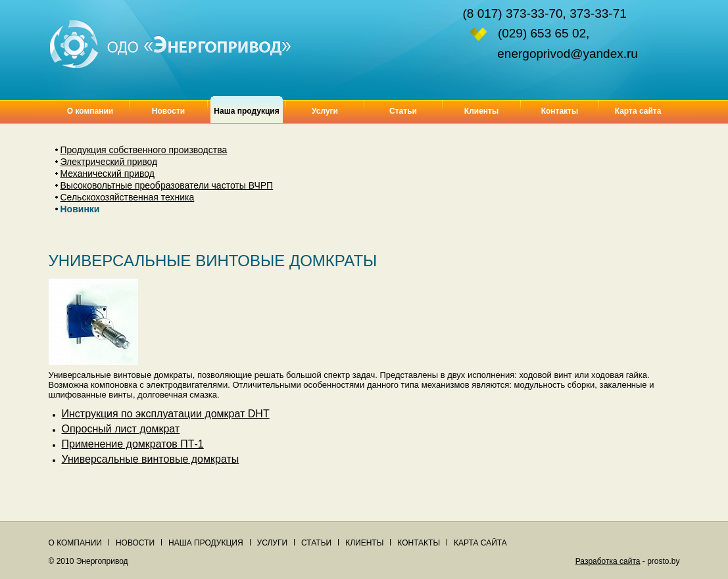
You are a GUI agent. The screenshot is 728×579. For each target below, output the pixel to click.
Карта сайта (638, 111)
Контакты (560, 111)
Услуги (325, 111)
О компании (90, 111)
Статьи (403, 111)
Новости (168, 111)
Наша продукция (206, 543)
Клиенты (481, 111)
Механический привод (108, 174)
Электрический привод (109, 162)
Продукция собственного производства (144, 150)
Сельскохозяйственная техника (128, 197)
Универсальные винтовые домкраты (151, 459)
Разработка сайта (608, 561)
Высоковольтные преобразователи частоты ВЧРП (167, 185)
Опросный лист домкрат (121, 429)
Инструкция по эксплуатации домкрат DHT (166, 414)
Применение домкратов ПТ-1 (133, 444)
